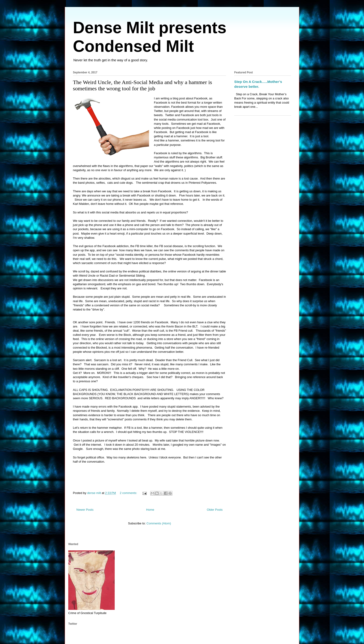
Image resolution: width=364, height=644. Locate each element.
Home (150, 510)
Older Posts (215, 510)
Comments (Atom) (159, 523)
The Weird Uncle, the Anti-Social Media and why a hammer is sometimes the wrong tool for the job (142, 85)
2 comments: (129, 493)
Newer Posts (85, 510)
